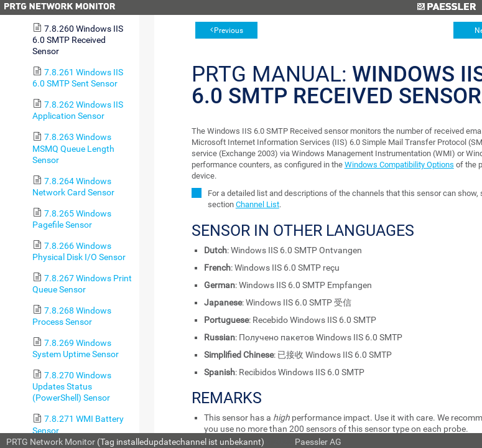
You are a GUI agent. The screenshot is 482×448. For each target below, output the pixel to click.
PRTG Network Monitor (51, 442)
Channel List (257, 204)
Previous (229, 30)
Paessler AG (318, 442)
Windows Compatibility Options (399, 165)
